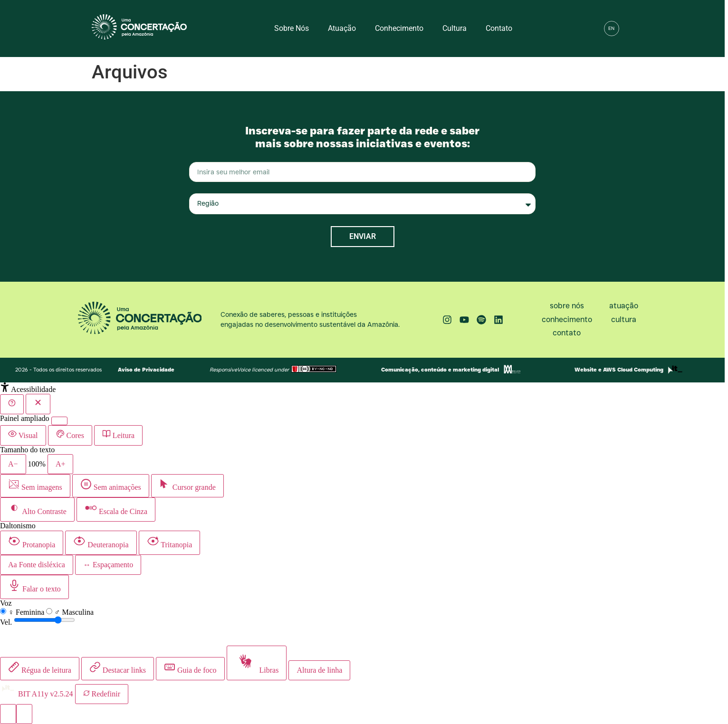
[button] (632, 29)
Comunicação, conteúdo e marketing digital (440, 370)
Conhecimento (399, 28)
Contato (499, 28)
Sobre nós (292, 28)
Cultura (455, 28)
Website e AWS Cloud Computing (619, 370)
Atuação (342, 28)
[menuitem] (612, 29)
